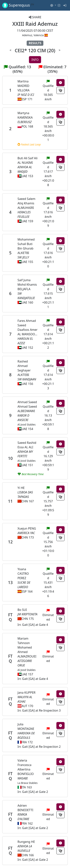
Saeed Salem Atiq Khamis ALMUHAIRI (27, 203)
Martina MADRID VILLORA (24, 86)
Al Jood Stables (27, 424)
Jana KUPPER (27, 693)
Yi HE (21, 488)
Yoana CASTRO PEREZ (23, 574)
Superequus (18, 5)
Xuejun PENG (27, 528)
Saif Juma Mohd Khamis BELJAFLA (27, 285)
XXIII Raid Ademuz (35, 24)
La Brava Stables (28, 783)
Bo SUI (22, 610)
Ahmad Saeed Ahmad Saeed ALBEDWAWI (27, 406)
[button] (53, 5)
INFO (35, 60)
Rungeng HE (26, 842)
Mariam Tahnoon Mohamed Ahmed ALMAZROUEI (27, 647)
